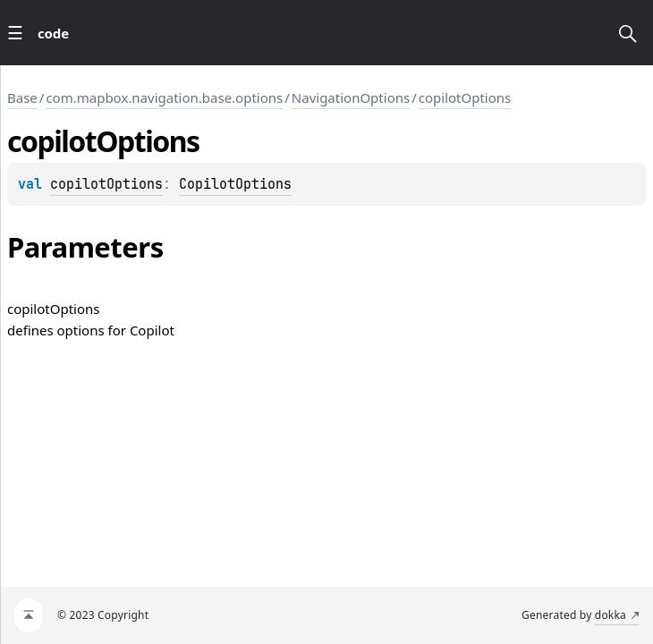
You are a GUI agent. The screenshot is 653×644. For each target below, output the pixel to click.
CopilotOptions (235, 184)
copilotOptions (465, 97)
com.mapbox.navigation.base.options (164, 97)
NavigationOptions (351, 97)
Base (22, 97)
